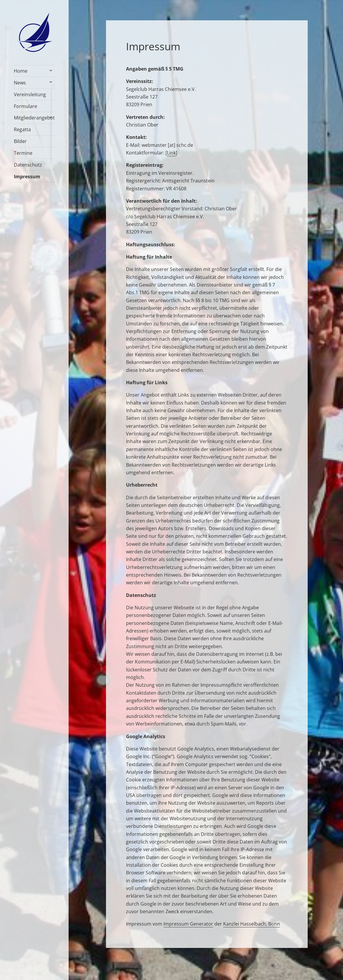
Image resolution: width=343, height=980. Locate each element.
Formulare (25, 106)
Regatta (22, 129)
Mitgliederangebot (34, 118)
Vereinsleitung (30, 94)
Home (21, 71)
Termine (23, 153)
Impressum (27, 177)
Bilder (20, 141)
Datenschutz (28, 165)
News (20, 83)
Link (171, 153)
